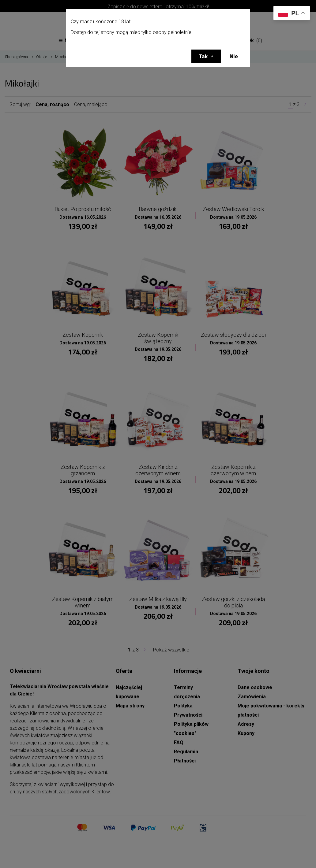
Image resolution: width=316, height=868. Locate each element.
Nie (234, 56)
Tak (203, 56)
